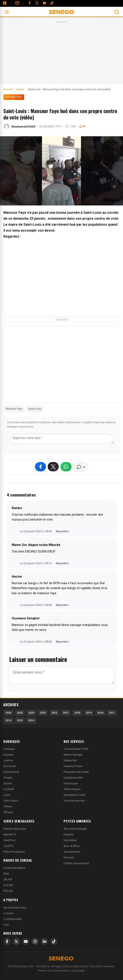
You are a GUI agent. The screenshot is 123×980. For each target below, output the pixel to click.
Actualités (14, 97)
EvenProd (9, 840)
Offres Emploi (72, 789)
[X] (16, 941)
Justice (8, 760)
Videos (8, 806)
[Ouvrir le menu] (7, 12)
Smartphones (72, 852)
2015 (20, 720)
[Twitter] (37, 3)
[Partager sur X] (53, 467)
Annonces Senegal (75, 829)
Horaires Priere (73, 766)
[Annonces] (5, 3)
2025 (20, 713)
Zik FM (8, 879)
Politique (9, 749)
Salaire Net (70, 760)
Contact (9, 913)
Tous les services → (76, 801)
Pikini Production (14, 852)
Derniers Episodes (15, 829)
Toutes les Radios (14, 868)
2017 (112, 713)
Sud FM (8, 885)
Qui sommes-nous (15, 908)
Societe (8, 755)
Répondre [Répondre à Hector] (62, 605)
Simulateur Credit (74, 795)
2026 (8, 713)
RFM (6, 874)
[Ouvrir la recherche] (117, 12)
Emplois (69, 834)
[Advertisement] (62, 52)
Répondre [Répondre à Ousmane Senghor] (62, 642)
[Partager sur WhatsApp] (66, 467)
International (11, 772)
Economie (10, 766)
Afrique (8, 812)
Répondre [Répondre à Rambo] (62, 531)
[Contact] (17, 3)
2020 (77, 713)
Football (9, 789)
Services (69, 857)
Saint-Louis (35, 409)
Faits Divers (11, 801)
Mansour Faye (14, 409)
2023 (43, 713)
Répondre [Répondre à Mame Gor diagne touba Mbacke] (62, 563)
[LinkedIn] (44, 941)
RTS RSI (8, 891)
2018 (100, 713)
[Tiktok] (52, 3)
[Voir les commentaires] (81, 467)
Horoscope (71, 783)
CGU (6, 925)
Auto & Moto (72, 846)
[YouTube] (44, 3)
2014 (31, 720)
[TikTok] (54, 941)
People (8, 778)
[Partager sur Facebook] (40, 467)
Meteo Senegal (73, 755)
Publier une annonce (76, 863)
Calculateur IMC (73, 778)
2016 (8, 720)
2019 (89, 713)
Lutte (7, 795)
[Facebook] (30, 3)
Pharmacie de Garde (76, 772)
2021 (66, 713)
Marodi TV (10, 834)
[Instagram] (35, 941)
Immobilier (70, 840)
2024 (31, 713)
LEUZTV (8, 846)
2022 (54, 713)
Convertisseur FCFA (76, 749)
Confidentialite (13, 919)
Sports (8, 783)
